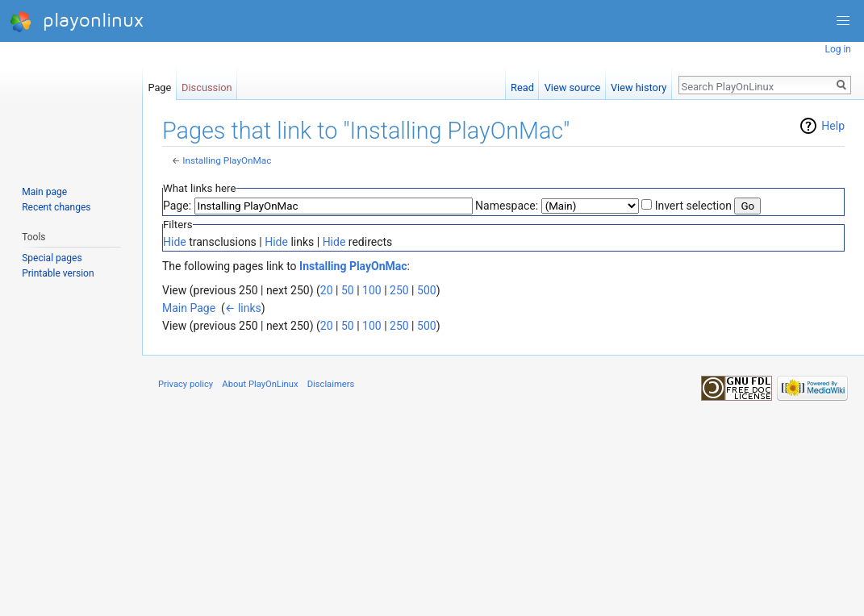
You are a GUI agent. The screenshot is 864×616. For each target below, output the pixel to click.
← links (243, 308)
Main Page (189, 308)
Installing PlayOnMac (227, 160)
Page (159, 84)
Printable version (58, 273)
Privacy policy (186, 384)
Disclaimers (331, 384)
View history (639, 84)
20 (327, 290)
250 (399, 290)
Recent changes (56, 207)
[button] (843, 21)
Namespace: (507, 206)
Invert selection (693, 206)
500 (427, 290)
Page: (177, 206)
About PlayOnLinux (260, 384)
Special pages (52, 258)
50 (348, 290)
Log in (838, 49)
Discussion (207, 84)
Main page (44, 192)
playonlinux (77, 21)
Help (833, 126)
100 (372, 290)
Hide (175, 242)
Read (522, 84)
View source (573, 84)
